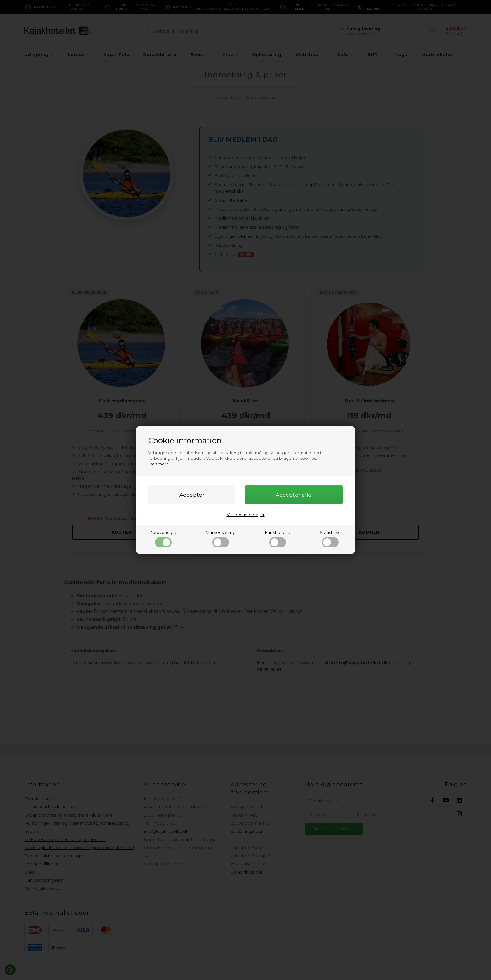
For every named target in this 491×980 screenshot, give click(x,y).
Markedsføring (221, 539)
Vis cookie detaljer (246, 515)
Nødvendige (163, 539)
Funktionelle (278, 539)
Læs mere (159, 464)
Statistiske (330, 539)
